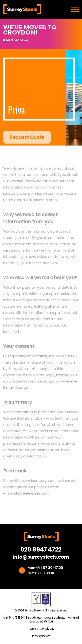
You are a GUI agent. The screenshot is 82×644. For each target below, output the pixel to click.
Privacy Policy (41, 636)
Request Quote (27, 142)
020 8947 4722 (41, 550)
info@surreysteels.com (41, 557)
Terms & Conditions (41, 629)
